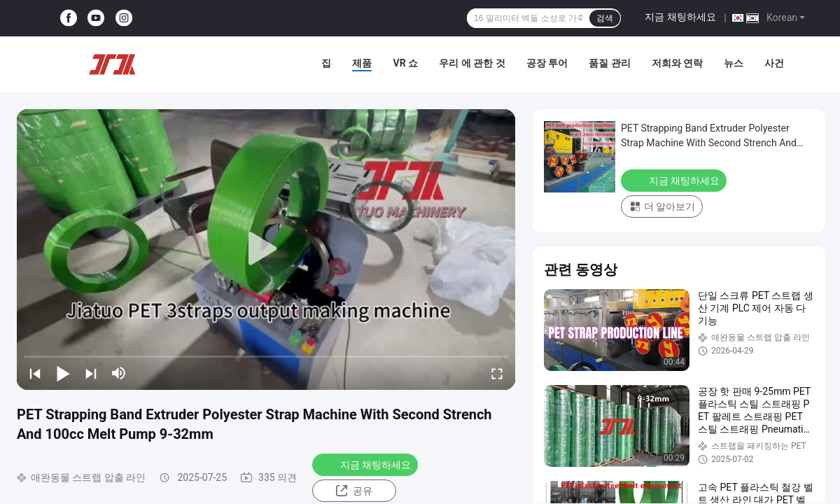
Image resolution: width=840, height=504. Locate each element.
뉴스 (734, 63)
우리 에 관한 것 (472, 63)
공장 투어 (547, 63)
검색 (605, 18)
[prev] (35, 373)
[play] (266, 249)
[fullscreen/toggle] (497, 373)
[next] (91, 373)
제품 (362, 63)
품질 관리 (609, 63)
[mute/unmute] (119, 373)
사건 (774, 63)
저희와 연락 (677, 63)
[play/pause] (63, 373)
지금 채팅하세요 (680, 17)
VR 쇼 (405, 63)
